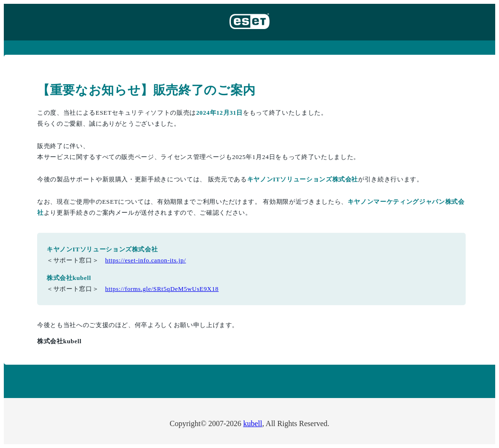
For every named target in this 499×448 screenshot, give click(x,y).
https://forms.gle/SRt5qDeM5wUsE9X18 (162, 289)
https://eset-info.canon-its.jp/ (146, 260)
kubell (253, 423)
